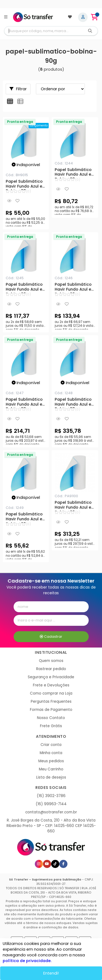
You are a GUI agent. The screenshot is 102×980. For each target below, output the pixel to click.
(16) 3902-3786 (51, 796)
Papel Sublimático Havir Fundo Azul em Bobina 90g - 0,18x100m (26, 517)
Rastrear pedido (51, 669)
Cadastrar (51, 637)
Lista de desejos (51, 777)
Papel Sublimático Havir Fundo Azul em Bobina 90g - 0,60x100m (26, 403)
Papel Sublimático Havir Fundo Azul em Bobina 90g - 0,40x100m (75, 288)
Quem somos (51, 661)
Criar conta (51, 745)
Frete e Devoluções (51, 685)
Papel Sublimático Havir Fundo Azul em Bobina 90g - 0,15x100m (26, 185)
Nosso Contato (51, 718)
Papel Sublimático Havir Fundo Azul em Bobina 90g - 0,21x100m (75, 173)
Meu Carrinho (51, 769)
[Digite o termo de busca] (44, 31)
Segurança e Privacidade (51, 677)
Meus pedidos (51, 761)
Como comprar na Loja (51, 693)
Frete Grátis (51, 726)
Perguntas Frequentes (51, 701)
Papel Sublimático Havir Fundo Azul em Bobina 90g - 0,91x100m (75, 506)
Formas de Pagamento (51, 710)
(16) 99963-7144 (51, 804)
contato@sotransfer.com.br (51, 812)
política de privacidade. (27, 961)
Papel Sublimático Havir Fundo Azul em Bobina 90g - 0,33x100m (26, 288)
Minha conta (51, 753)
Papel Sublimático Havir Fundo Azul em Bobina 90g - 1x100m (75, 403)
